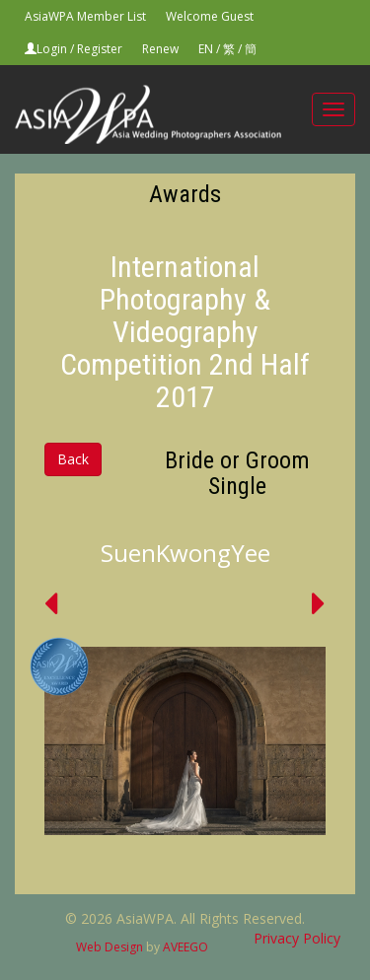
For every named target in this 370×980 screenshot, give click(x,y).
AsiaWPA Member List (85, 16)
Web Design (110, 947)
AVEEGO (185, 947)
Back (73, 459)
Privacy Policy (297, 938)
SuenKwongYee (185, 553)
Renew (160, 49)
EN (206, 49)
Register (100, 49)
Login (52, 49)
